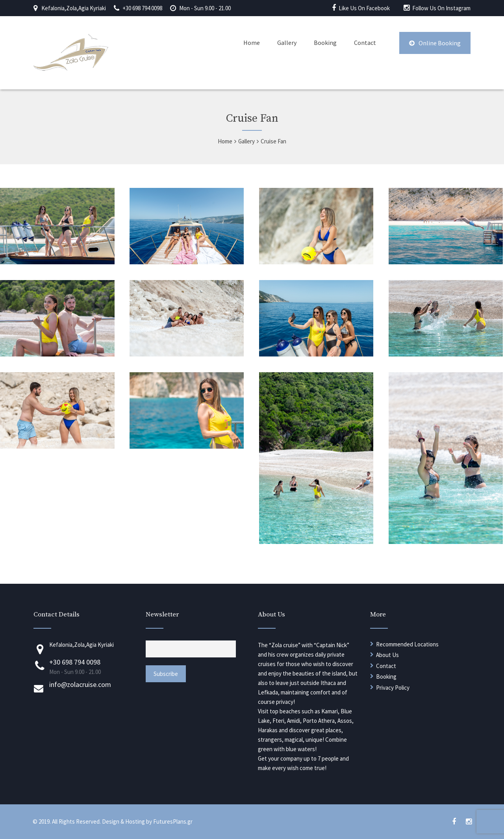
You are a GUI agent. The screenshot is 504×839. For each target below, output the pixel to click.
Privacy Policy (393, 688)
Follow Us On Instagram (441, 8)
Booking (325, 43)
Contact (365, 43)
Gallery (287, 43)
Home (252, 43)
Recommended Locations (407, 644)
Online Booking (435, 43)
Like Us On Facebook (364, 8)
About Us (387, 655)
